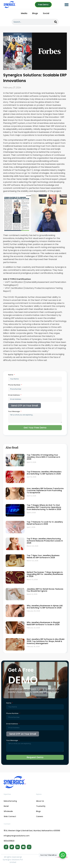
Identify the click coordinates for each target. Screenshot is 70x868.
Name (11, 375)
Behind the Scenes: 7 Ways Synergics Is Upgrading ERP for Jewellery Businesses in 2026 (45, 574)
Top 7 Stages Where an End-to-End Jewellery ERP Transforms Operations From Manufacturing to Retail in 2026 (44, 507)
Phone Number (14, 385)
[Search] (56, 22)
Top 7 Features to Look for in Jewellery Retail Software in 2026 (45, 523)
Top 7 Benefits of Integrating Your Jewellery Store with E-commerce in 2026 (43, 457)
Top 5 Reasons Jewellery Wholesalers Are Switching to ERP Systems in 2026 (44, 473)
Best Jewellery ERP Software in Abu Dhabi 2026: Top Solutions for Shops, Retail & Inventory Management (46, 641)
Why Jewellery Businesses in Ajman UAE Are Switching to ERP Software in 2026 (45, 607)
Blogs (35, 13)
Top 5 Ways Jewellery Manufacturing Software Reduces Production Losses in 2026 (45, 541)
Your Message (14, 411)
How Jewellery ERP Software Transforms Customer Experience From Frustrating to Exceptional (45, 491)
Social (46, 13)
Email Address (14, 395)
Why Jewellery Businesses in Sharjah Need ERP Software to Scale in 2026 (43, 623)
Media (24, 13)
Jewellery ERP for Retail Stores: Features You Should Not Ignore (45, 590)
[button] (67, 5)
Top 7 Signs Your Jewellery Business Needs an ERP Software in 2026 (43, 556)
